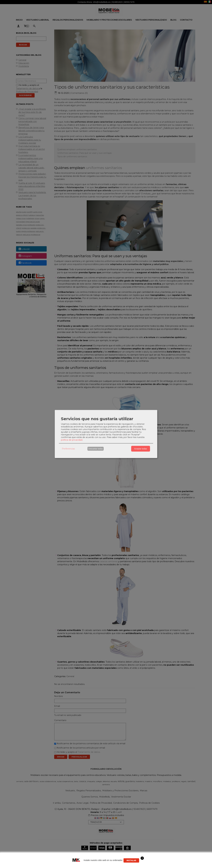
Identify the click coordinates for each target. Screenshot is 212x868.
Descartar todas (96, 449)
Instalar (131, 860)
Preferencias (68, 449)
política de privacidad (72, 440)
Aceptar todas (141, 449)
